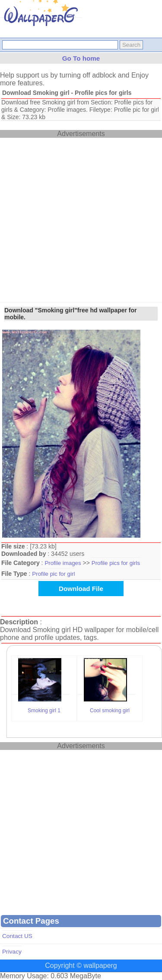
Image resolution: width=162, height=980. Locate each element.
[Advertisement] (81, 219)
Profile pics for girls (116, 563)
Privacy (12, 952)
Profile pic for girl (53, 574)
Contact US (17, 936)
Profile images (63, 563)
